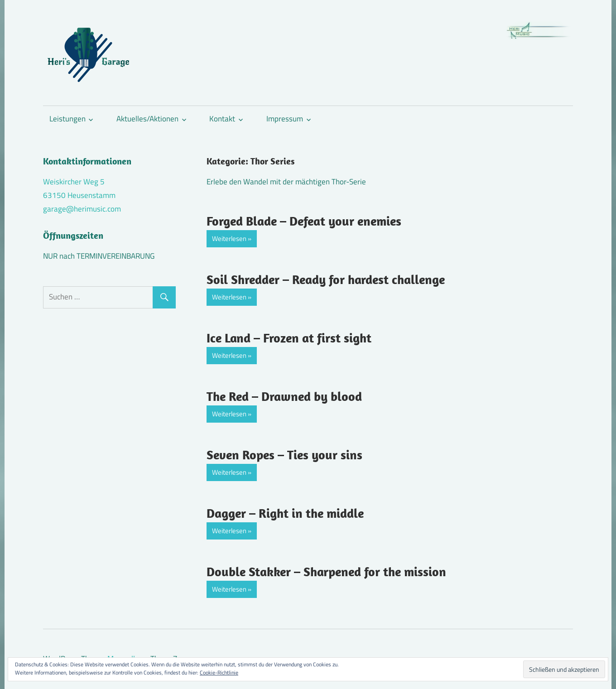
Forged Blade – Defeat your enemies (304, 221)
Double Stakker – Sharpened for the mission (326, 571)
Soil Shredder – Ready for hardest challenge (326, 279)
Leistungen (67, 119)
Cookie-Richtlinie (219, 672)
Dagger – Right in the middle (285, 513)
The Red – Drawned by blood (284, 396)
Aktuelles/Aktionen (147, 119)
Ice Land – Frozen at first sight (289, 338)
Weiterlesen (229, 238)
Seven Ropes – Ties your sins (284, 455)
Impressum (285, 119)
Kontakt (222, 119)
